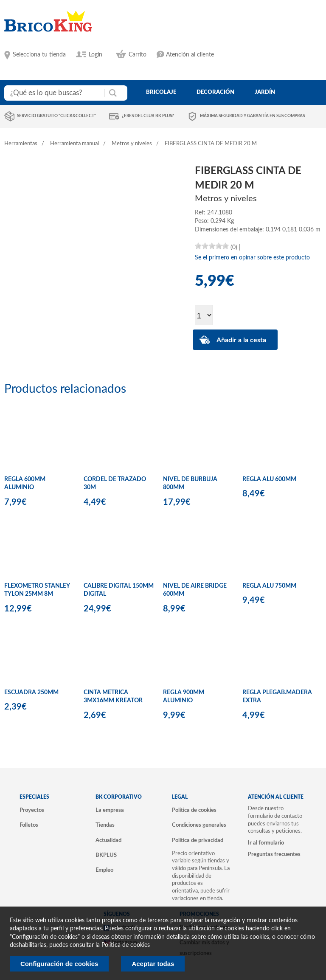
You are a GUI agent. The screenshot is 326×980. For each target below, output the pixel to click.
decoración (215, 92)
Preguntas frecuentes (274, 854)
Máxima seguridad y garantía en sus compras (252, 116)
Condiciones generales (199, 825)
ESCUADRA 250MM (31, 693)
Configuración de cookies (59, 964)
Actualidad (108, 840)
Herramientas (21, 144)
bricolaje (161, 92)
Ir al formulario (266, 843)
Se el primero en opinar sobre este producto (252, 258)
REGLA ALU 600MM (269, 479)
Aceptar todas (153, 964)
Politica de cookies (126, 945)
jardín (265, 92)
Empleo (104, 870)
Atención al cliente (190, 55)
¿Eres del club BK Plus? (148, 116)
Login (96, 55)
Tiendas (105, 825)
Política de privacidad (198, 840)
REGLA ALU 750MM (269, 586)
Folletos (29, 825)
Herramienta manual (74, 144)
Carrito (138, 55)
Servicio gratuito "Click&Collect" (56, 116)
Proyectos (32, 810)
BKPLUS (106, 855)
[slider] (212, 246)
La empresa (110, 810)
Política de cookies (194, 810)
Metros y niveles (132, 144)
